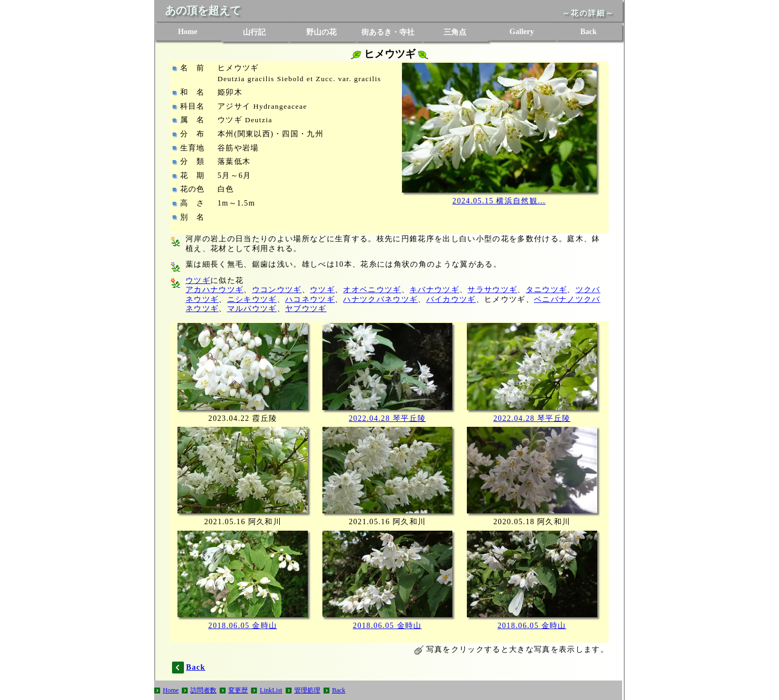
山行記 (254, 32)
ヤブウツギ (306, 309)
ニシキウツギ (252, 299)
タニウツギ (547, 290)
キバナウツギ (434, 290)
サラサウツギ (492, 290)
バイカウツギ (451, 299)
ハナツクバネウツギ (380, 299)
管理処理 (307, 690)
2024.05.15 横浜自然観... (499, 201)
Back (589, 32)
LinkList (271, 690)
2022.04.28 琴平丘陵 (388, 418)
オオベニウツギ (372, 290)
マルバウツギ (252, 309)
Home (188, 32)
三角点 (455, 32)
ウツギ (198, 280)
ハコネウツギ (310, 299)
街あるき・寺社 (388, 32)
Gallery (522, 32)
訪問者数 (203, 690)
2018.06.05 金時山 (243, 626)
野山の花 (321, 32)
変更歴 (238, 690)
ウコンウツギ (277, 290)
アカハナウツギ (214, 290)
